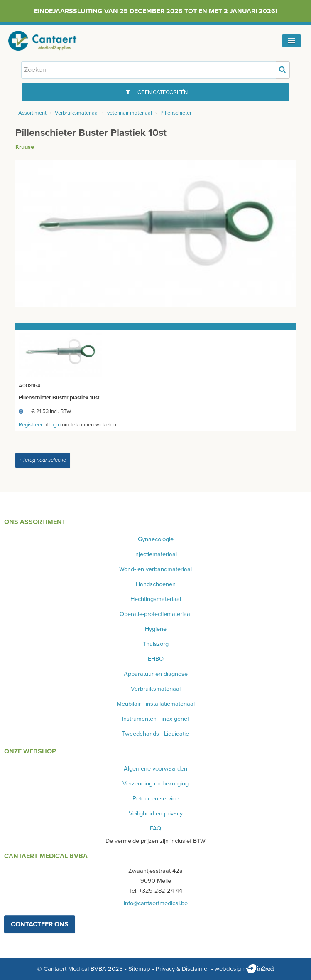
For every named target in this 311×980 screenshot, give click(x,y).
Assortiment (32, 113)
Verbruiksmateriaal (77, 113)
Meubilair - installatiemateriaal (156, 704)
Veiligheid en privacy (156, 814)
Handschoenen (156, 584)
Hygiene (156, 629)
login (55, 425)
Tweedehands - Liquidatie (155, 734)
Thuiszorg (156, 644)
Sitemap (139, 969)
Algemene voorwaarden (155, 769)
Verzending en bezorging (155, 784)
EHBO (156, 659)
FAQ (155, 829)
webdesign (244, 969)
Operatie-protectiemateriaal (155, 614)
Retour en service (155, 799)
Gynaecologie (156, 539)
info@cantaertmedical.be (156, 903)
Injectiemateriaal (155, 554)
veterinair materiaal (130, 113)
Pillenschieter (176, 113)
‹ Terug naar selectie (43, 460)
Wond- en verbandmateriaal (155, 569)
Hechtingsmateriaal (156, 599)
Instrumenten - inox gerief (155, 719)
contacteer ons (40, 924)
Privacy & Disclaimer (182, 969)
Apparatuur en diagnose (156, 674)
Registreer (31, 425)
